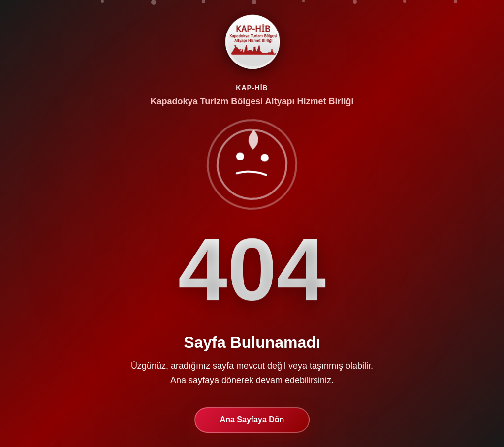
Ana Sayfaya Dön (252, 420)
